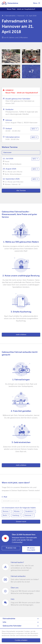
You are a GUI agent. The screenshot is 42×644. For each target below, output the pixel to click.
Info (4, 622)
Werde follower (31, 549)
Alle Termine (21, 191)
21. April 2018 (31, 16)
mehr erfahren (21, 335)
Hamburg (17, 515)
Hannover (21, 16)
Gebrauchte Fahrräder (12, 626)
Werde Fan (11, 548)
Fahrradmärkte (10, 16)
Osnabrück (30, 511)
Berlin (6, 515)
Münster (18, 511)
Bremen (7, 511)
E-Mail (4, 497)
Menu (37, 3)
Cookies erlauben (21, 640)
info (34, 129)
